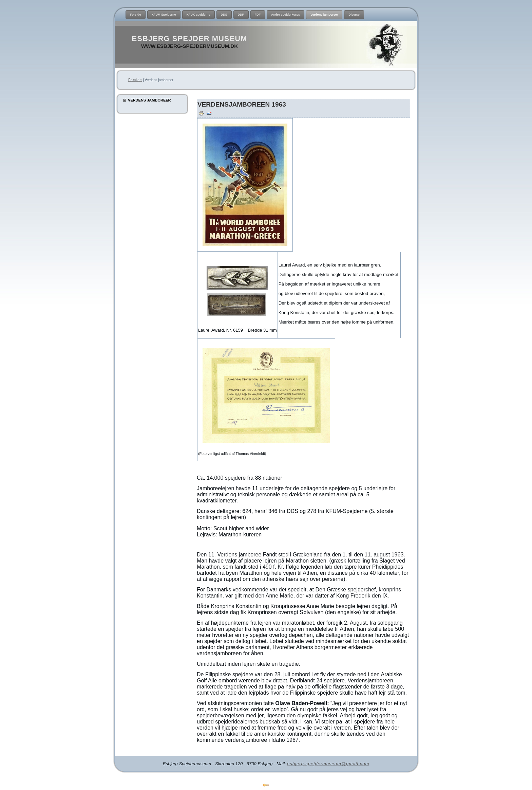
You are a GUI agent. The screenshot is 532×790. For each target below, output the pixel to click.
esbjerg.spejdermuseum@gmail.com (328, 764)
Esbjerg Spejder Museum (190, 39)
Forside (135, 80)
